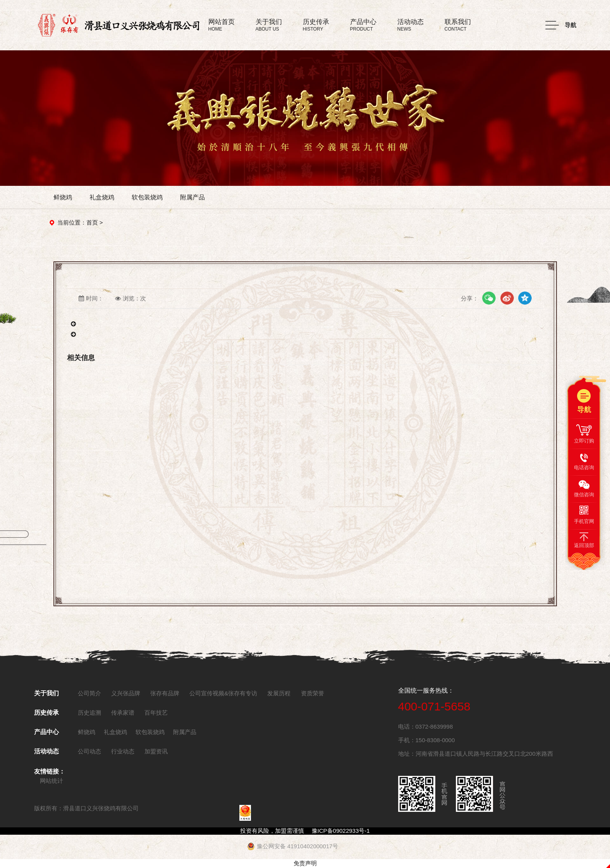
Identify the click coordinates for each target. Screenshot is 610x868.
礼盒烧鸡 (102, 197)
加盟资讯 (156, 751)
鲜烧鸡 (63, 197)
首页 (92, 222)
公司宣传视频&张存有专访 (223, 693)
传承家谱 (123, 713)
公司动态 (89, 751)
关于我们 (46, 693)
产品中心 (46, 732)
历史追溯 (89, 713)
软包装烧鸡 (147, 197)
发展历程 (279, 693)
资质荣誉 (313, 693)
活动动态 (46, 751)
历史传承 (46, 713)
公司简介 (89, 693)
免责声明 (305, 863)
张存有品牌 (165, 693)
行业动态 (123, 751)
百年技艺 (156, 713)
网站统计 (52, 781)
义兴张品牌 (126, 693)
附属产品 (192, 197)
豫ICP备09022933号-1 (341, 831)
